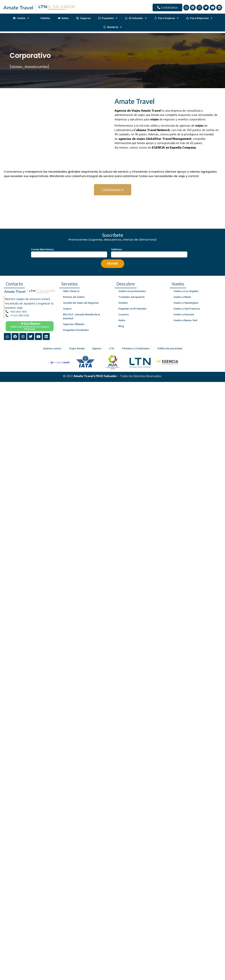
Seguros (83, 18)
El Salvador (136, 18)
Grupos (67, 309)
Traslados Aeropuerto (132, 297)
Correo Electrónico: (43, 250)
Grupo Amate (77, 348)
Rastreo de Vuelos (74, 297)
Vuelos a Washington (186, 303)
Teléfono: (117, 250)
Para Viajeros (166, 18)
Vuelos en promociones (132, 291)
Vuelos (21, 18)
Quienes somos (52, 348)
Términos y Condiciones (136, 348)
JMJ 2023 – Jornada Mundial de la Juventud (82, 316)
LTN (112, 348)
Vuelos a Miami (182, 297)
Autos (63, 18)
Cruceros (124, 314)
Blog (121, 326)
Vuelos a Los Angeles (186, 291)
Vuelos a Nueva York (185, 320)
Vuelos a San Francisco (187, 309)
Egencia (97, 348)
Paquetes (108, 18)
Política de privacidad (170, 348)
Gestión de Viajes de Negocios (81, 303)
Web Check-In (71, 291)
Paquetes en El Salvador (132, 309)
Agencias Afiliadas (74, 324)
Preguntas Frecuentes (76, 330)
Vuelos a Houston (184, 314)
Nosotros (112, 27)
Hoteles (43, 18)
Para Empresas (199, 18)
